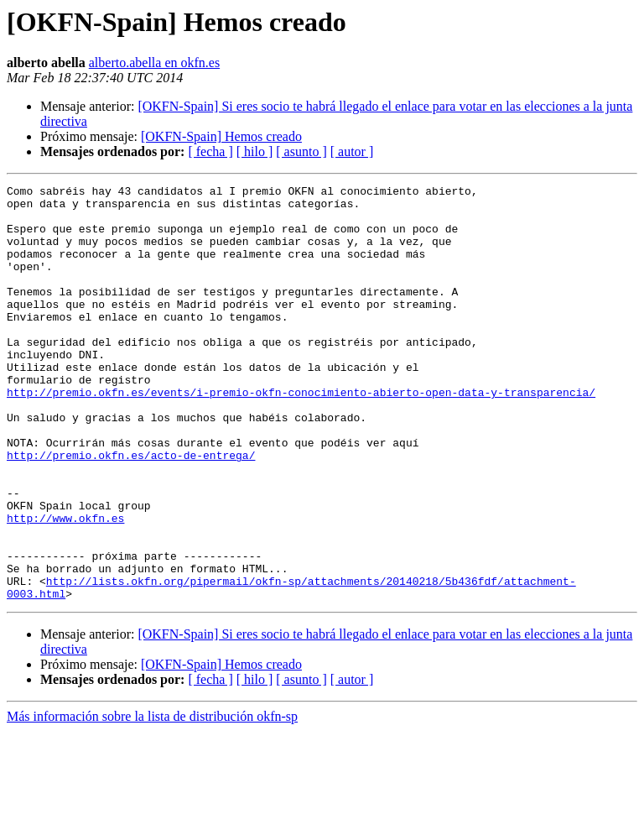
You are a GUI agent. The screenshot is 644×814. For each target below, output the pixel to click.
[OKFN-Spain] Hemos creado (221, 136)
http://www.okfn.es (65, 586)
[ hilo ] (255, 151)
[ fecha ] (210, 151)
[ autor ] (352, 151)
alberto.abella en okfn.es (154, 63)
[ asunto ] (301, 151)
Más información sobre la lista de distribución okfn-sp (152, 799)
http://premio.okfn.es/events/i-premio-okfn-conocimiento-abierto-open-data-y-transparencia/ (301, 435)
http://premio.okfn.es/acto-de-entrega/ (131, 510)
